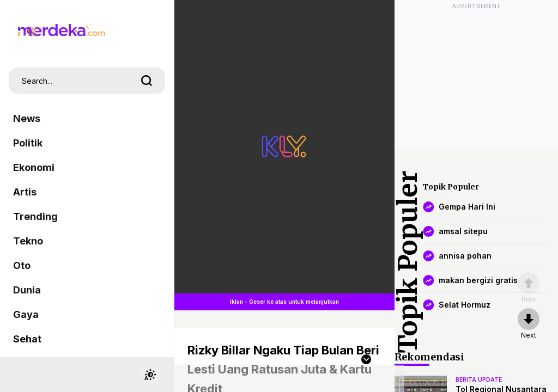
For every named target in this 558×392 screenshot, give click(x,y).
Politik (28, 143)
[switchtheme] (150, 375)
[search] (147, 81)
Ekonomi (34, 167)
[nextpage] (529, 324)
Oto (22, 265)
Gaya (26, 314)
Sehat (27, 339)
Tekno (28, 241)
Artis (25, 192)
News (27, 118)
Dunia (27, 290)
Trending (35, 216)
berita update (479, 379)
